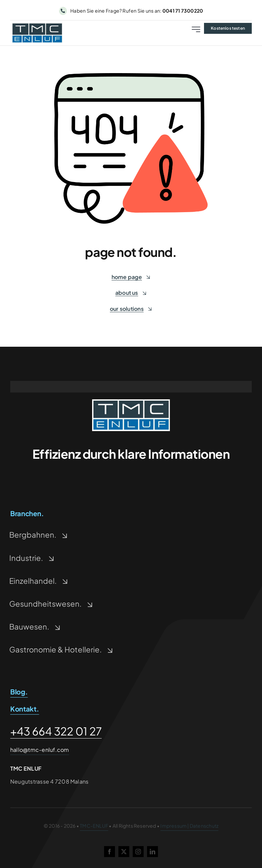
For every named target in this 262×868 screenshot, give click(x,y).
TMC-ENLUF (94, 826)
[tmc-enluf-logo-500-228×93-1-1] (131, 402)
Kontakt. (25, 709)
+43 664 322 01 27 (56, 731)
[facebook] (110, 852)
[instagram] (138, 852)
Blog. (19, 692)
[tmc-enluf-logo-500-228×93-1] (37, 25)
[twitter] (124, 852)
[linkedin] (152, 852)
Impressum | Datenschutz (189, 826)
